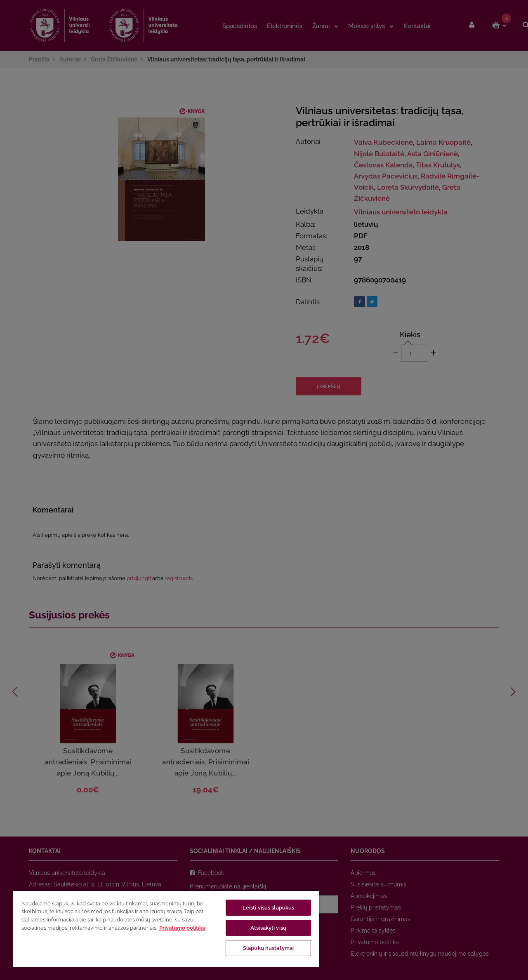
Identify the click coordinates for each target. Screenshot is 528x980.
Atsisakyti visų (268, 928)
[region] (166, 928)
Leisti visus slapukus (269, 908)
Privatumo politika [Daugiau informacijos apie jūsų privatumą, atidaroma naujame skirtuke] (182, 928)
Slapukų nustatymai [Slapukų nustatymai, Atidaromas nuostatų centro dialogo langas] (268, 948)
